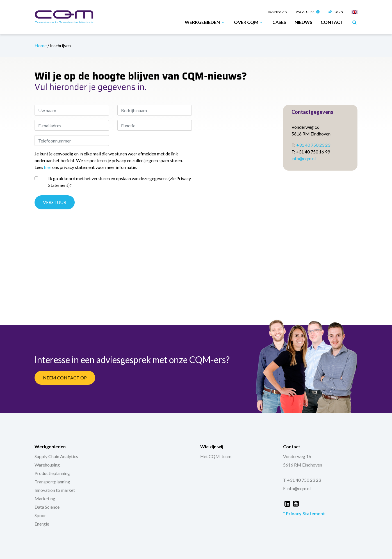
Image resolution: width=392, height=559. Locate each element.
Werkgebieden (205, 22)
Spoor (40, 515)
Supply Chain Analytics (56, 456)
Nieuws (303, 22)
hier (48, 167)
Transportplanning (52, 482)
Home (41, 45)
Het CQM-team (216, 456)
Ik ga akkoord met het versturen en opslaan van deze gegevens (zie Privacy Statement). (120, 182)
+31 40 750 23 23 (313, 145)
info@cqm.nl (304, 158)
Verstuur (55, 202)
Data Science (47, 507)
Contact (332, 22)
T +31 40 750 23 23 (302, 480)
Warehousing (47, 465)
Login (336, 12)
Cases (279, 22)
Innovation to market (55, 490)
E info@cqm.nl (297, 488)
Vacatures (308, 12)
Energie (42, 524)
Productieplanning (52, 473)
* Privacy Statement (304, 513)
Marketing (45, 498)
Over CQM (249, 22)
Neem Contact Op (65, 378)
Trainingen (277, 12)
